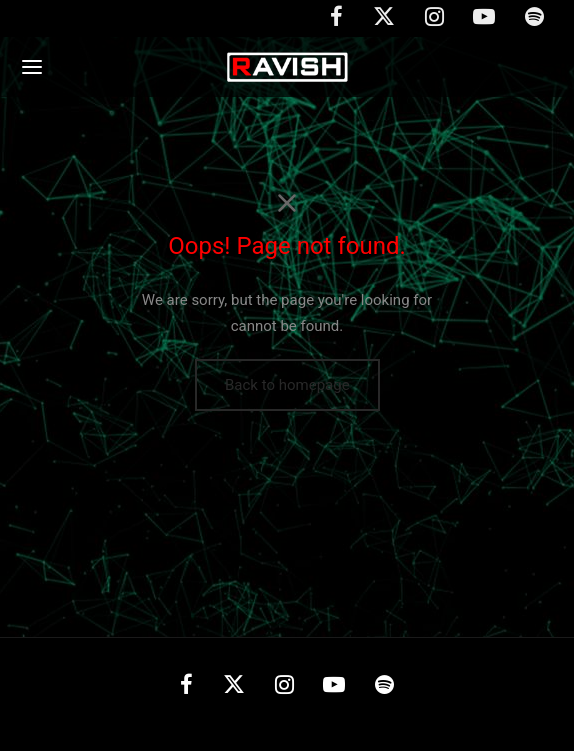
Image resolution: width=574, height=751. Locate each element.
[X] (234, 687)
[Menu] (32, 67)
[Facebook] (186, 687)
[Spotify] (384, 687)
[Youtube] (334, 687)
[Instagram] (284, 687)
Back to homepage (287, 385)
